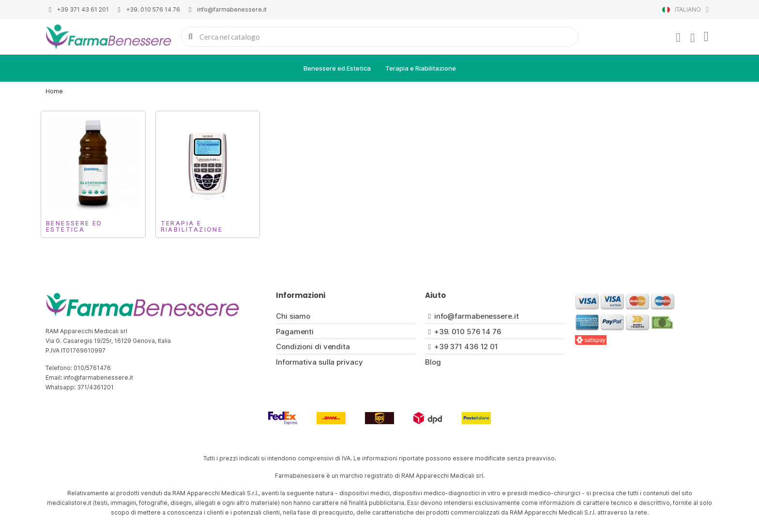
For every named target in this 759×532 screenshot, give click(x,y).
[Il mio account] (678, 38)
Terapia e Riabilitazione (421, 68)
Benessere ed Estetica (337, 68)
